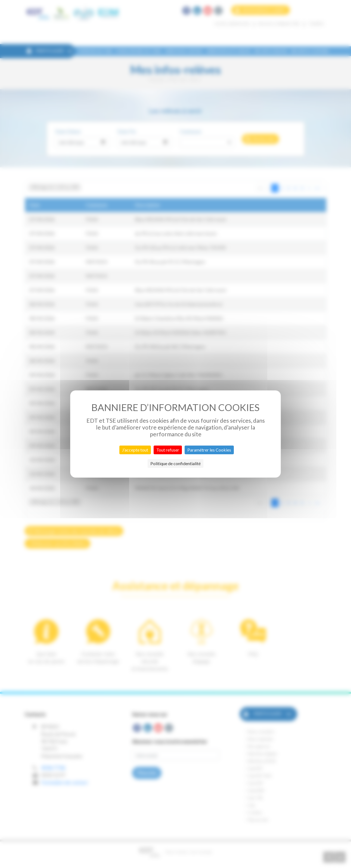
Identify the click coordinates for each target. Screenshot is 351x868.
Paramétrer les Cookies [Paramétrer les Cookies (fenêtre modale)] (209, 450)
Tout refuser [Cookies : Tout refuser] (168, 450)
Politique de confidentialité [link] (175, 463)
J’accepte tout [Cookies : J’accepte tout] (135, 450)
